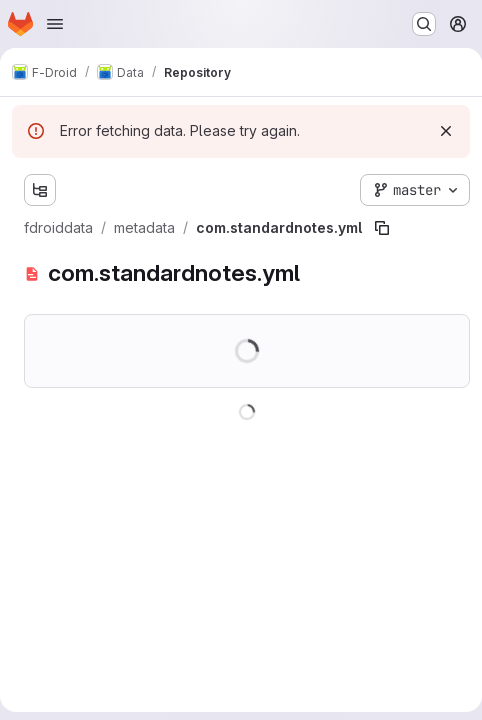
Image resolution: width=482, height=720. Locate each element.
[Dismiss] (446, 131)
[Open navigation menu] (55, 24)
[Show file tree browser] (40, 190)
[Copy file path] (382, 228)
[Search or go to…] (424, 24)
